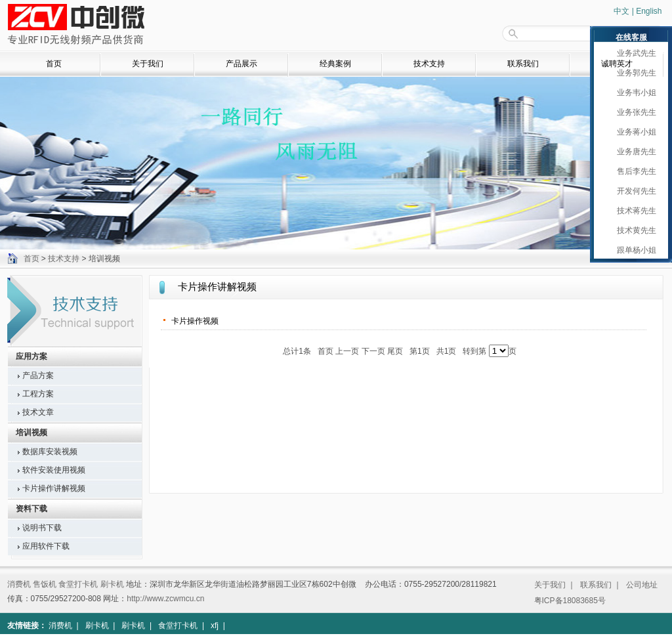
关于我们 (148, 64)
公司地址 (642, 585)
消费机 (19, 584)
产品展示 (241, 64)
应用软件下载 (46, 546)
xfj (215, 626)
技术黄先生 (633, 230)
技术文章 (38, 412)
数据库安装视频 (50, 452)
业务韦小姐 (633, 93)
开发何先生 (633, 191)
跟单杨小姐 (633, 250)
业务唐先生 (633, 152)
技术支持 (429, 64)
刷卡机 (112, 584)
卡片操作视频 (195, 321)
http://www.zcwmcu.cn (165, 599)
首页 (54, 64)
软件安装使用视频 (54, 470)
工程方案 (38, 394)
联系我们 (523, 64)
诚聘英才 (617, 64)
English (649, 11)
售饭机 (45, 584)
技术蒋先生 (633, 211)
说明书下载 (42, 528)
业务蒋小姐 (633, 132)
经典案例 (335, 64)
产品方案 (38, 375)
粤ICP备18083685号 (570, 601)
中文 (621, 11)
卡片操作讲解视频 (54, 488)
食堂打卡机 (78, 584)
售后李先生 (633, 171)
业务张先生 (633, 112)
